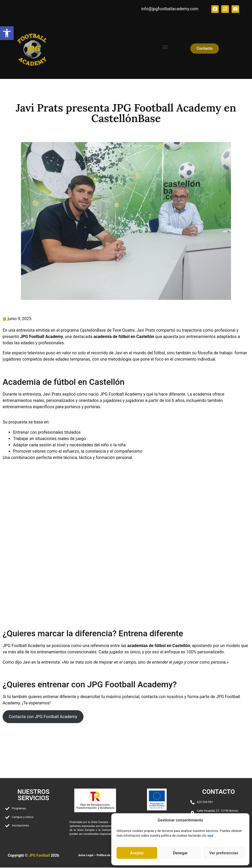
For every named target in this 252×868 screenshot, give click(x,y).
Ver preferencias (224, 853)
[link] (7, 33)
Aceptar (137, 853)
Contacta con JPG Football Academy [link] (43, 717)
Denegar (180, 853)
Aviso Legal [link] (86, 856)
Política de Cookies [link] (109, 856)
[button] (165, 47)
